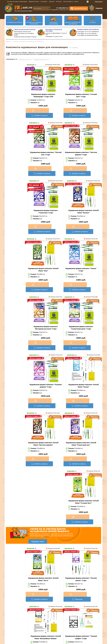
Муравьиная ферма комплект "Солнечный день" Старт (21, 258)
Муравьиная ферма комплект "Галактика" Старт (53, 149)
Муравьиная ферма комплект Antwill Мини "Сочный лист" (86, 312)
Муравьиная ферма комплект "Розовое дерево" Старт (53, 258)
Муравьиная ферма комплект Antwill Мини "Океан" (86, 258)
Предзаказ (61, 401)
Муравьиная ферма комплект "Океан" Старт (53, 203)
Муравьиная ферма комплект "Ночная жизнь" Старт (53, 386)
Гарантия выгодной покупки (25, 29)
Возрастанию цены (43, 59)
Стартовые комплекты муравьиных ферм (53, 24)
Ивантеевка (99, 2)
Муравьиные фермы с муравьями (34, 23)
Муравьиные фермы (15, 22)
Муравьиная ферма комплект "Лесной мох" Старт (86, 95)
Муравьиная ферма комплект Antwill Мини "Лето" (21, 386)
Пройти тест (38, 348)
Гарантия (52, 2)
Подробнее (13, 110)
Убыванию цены (25, 59)
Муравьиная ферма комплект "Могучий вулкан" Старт (86, 442)
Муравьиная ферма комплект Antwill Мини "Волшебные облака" (86, 387)
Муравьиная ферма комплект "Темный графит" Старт (21, 442)
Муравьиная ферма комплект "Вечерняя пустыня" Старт (86, 203)
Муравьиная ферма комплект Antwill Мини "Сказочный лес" (54, 312)
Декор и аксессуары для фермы (73, 23)
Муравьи (92, 22)
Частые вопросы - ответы (71, 2)
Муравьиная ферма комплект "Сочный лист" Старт (53, 95)
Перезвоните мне (80, 8)
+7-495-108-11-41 (62, 8)
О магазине (44, 2)
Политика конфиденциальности (90, 634)
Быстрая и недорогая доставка (54, 30)
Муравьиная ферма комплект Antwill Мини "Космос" (86, 149)
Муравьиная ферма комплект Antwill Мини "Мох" (21, 203)
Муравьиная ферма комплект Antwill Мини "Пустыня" (53, 442)
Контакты (59, 2)
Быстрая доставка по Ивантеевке (17, 2)
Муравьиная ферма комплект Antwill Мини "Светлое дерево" (21, 312)
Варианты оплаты (34, 2)
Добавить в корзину (28, 111)
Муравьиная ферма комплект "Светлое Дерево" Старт (21, 149)
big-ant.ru (43, 642)
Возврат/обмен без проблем (88, 29)
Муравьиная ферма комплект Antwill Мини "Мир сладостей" (84, 495)
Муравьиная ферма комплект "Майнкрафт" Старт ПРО (21, 95)
